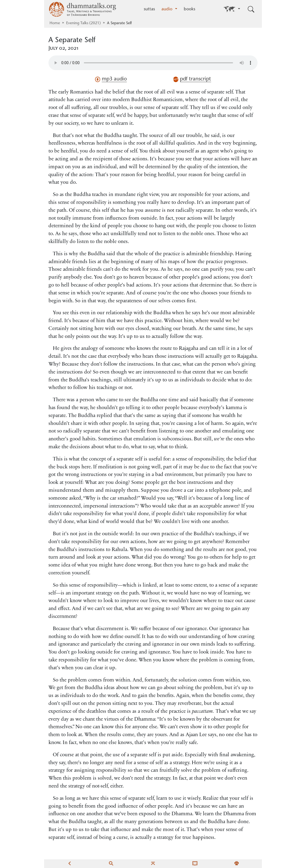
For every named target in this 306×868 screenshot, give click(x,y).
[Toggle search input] (251, 9)
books (189, 9)
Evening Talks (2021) (83, 23)
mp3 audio (111, 79)
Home (55, 23)
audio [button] (168, 9)
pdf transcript (192, 79)
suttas (149, 9)
